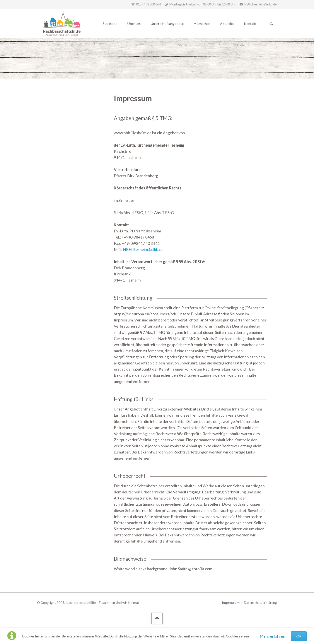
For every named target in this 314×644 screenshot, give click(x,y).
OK (299, 636)
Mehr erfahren (272, 636)
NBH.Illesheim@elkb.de (143, 249)
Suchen (271, 24)
